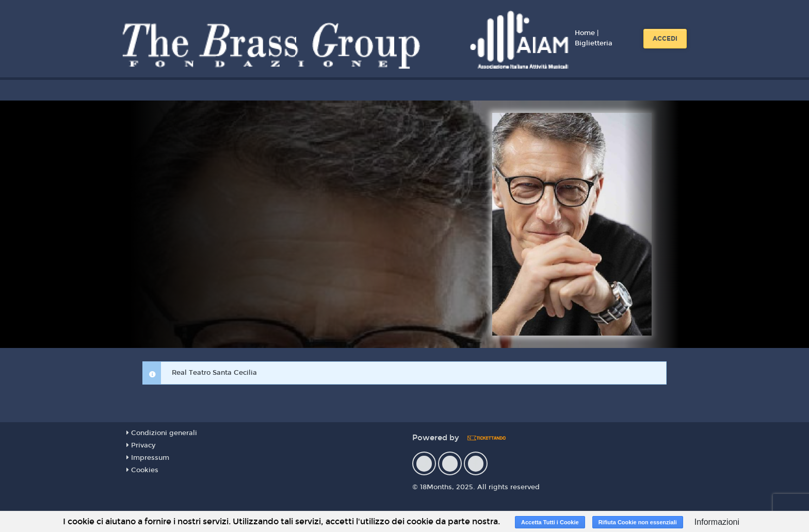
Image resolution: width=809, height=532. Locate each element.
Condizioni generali (162, 433)
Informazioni (717, 522)
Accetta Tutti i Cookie (550, 522)
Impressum (148, 458)
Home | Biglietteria (594, 38)
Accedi (665, 39)
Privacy (141, 445)
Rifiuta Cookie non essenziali (638, 522)
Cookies (142, 470)
